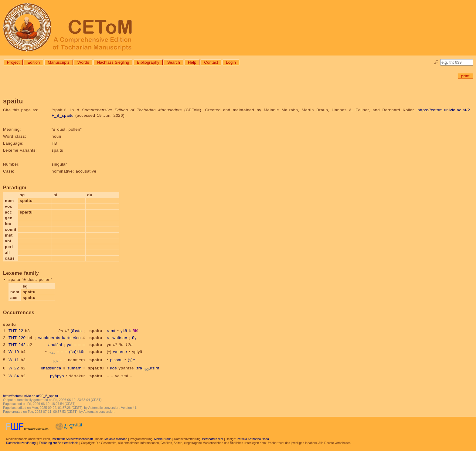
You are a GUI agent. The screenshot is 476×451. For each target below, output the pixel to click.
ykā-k (126, 331)
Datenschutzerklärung (21, 443)
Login (231, 62)
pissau (117, 360)
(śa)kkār (77, 352)
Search (174, 62)
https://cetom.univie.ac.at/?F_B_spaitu (31, 396)
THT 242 (17, 345)
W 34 (14, 376)
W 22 (14, 368)
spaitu (96, 331)
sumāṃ (75, 368)
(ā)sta (76, 331)
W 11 (14, 360)
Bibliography (148, 62)
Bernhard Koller (213, 439)
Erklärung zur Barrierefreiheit (58, 443)
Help (192, 62)
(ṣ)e (131, 360)
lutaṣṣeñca (51, 368)
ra (109, 338)
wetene (120, 352)
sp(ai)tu (96, 368)
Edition (34, 62)
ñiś (136, 331)
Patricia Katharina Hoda (253, 439)
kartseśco (71, 338)
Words (83, 62)
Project (13, 62)
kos (114, 368)
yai (70, 345)
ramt (111, 331)
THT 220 (17, 338)
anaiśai (55, 345)
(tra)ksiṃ (148, 368)
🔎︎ (436, 62)
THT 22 (16, 331)
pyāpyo (57, 376)
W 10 (14, 352)
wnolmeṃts (49, 338)
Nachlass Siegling (113, 62)
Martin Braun (163, 439)
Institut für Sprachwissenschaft (72, 439)
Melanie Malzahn (116, 439)
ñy (134, 338)
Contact (211, 62)
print (465, 76)
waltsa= (120, 338)
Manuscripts (59, 62)
